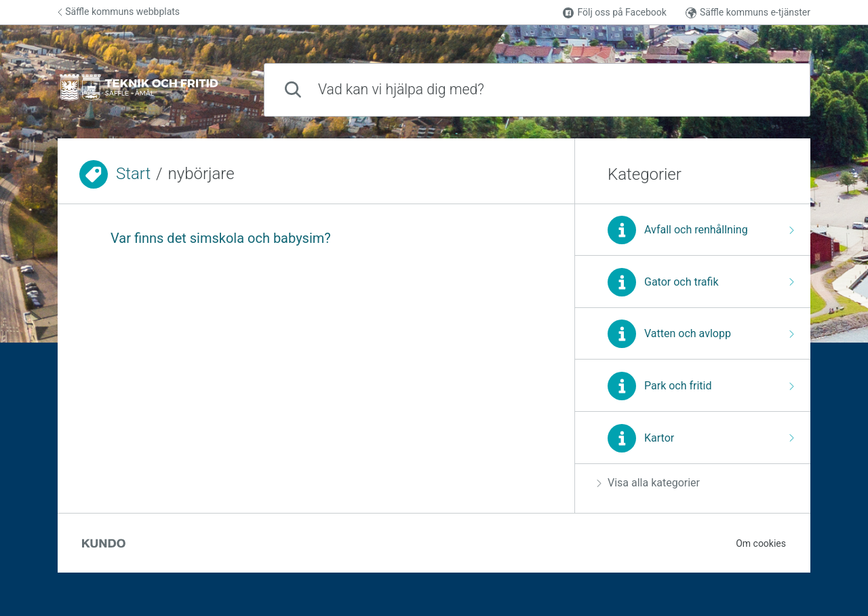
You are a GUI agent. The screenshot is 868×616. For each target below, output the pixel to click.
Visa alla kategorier (648, 483)
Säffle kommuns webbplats (119, 12)
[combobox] (537, 90)
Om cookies (761, 543)
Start (133, 174)
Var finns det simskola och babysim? (221, 238)
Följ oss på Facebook (614, 13)
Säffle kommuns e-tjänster (748, 13)
